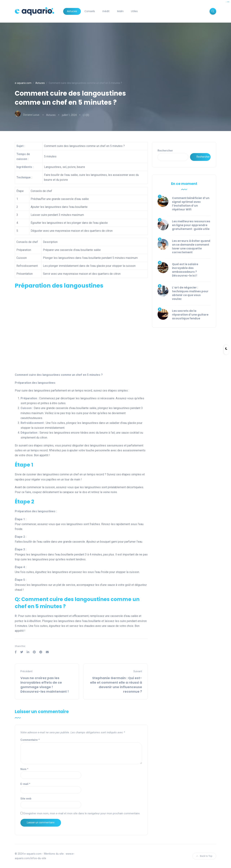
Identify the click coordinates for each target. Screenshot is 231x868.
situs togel (228, 2)
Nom (24, 769)
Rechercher (165, 151)
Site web (26, 799)
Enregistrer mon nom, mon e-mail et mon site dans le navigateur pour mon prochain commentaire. (82, 813)
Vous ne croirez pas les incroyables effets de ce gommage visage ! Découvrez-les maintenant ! (45, 685)
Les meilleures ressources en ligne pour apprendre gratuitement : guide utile (191, 225)
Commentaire (30, 740)
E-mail (25, 784)
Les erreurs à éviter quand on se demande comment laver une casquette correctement (191, 247)
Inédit (106, 11)
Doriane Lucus (31, 115)
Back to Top (204, 856)
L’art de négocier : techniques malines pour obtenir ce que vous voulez (190, 293)
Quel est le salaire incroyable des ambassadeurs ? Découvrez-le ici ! (185, 270)
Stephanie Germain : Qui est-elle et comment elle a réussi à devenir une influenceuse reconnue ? (116, 685)
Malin (120, 11)
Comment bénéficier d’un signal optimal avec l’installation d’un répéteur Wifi (191, 204)
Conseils (90, 11)
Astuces (72, 11)
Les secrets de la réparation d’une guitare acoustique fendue (190, 315)
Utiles (134, 11)
